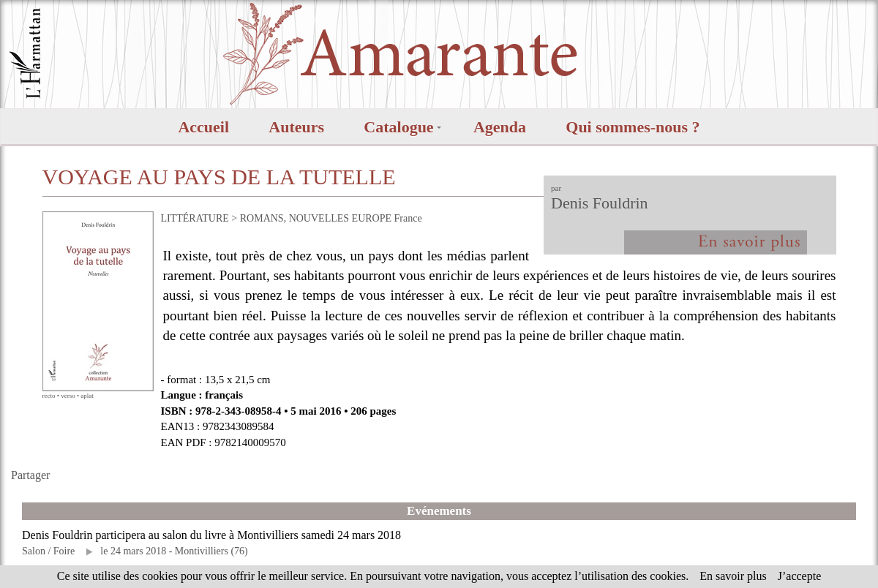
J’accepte (800, 576)
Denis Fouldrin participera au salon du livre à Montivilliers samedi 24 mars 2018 (211, 535)
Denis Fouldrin (600, 203)
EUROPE (372, 218)
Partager (30, 475)
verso (68, 396)
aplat (87, 396)
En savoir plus (733, 576)
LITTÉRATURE (195, 218)
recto (49, 396)
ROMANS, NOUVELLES (294, 218)
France (408, 218)
